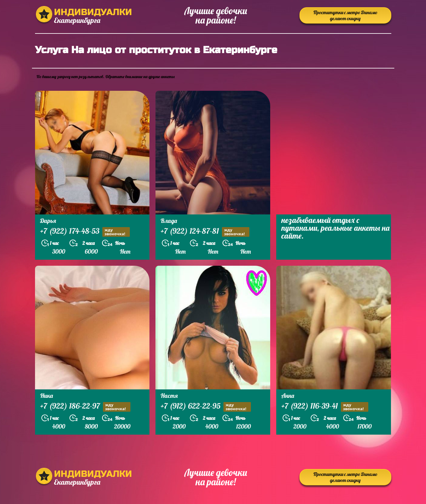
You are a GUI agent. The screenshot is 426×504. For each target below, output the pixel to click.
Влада (169, 221)
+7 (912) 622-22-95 (206, 407)
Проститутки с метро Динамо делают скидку (345, 15)
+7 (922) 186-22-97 (85, 407)
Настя (169, 396)
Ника (46, 396)
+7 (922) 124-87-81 (205, 232)
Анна (288, 396)
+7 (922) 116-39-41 (325, 407)
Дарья (48, 221)
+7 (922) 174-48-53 (85, 232)
